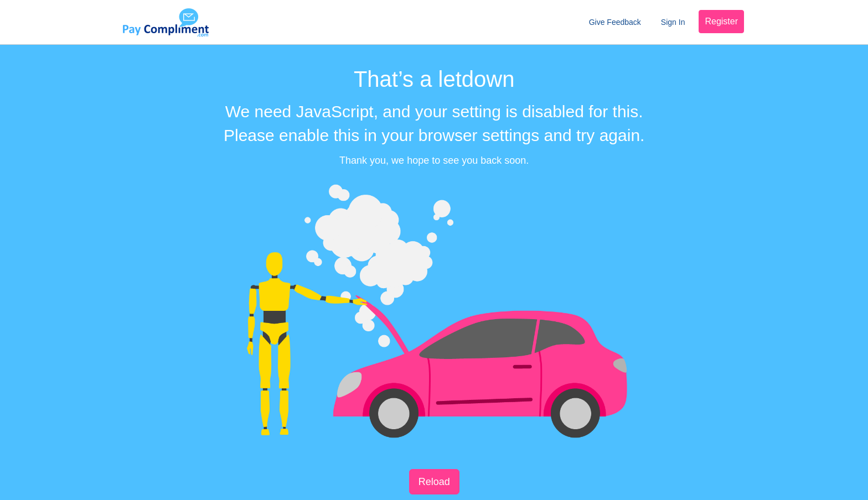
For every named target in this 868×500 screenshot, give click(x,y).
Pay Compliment (166, 22)
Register (721, 21)
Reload (434, 482)
